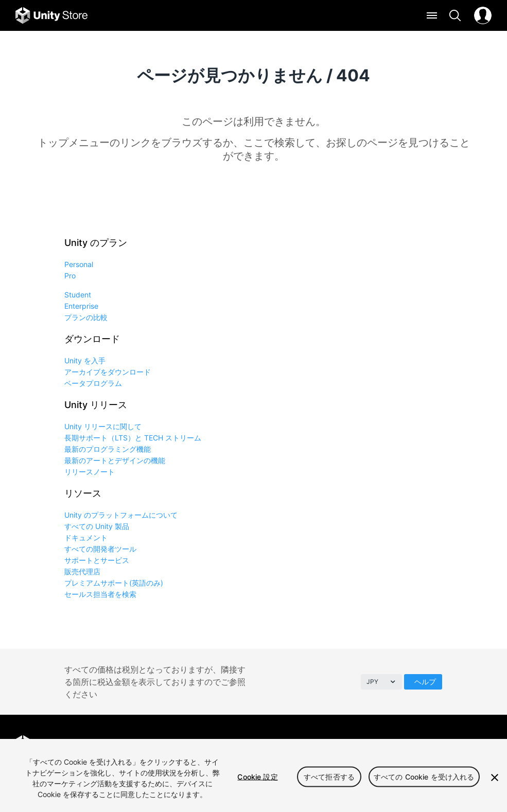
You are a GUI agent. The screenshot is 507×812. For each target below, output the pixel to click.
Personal (79, 264)
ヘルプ (425, 682)
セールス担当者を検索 (100, 594)
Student (78, 295)
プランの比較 (86, 317)
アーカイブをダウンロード (108, 372)
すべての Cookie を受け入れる (424, 777)
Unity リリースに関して (103, 426)
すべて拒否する (329, 777)
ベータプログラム (93, 383)
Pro (70, 276)
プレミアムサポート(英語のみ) (114, 583)
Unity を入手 (85, 360)
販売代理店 (82, 571)
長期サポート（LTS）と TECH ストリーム (133, 438)
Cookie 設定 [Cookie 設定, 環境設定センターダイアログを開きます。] (257, 777)
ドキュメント (86, 537)
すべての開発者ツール (100, 549)
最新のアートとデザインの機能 (115, 460)
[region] (253, 775)
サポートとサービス (97, 560)
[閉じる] (495, 778)
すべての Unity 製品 (97, 526)
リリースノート (90, 472)
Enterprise (81, 306)
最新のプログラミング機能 (108, 449)
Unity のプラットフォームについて (121, 515)
